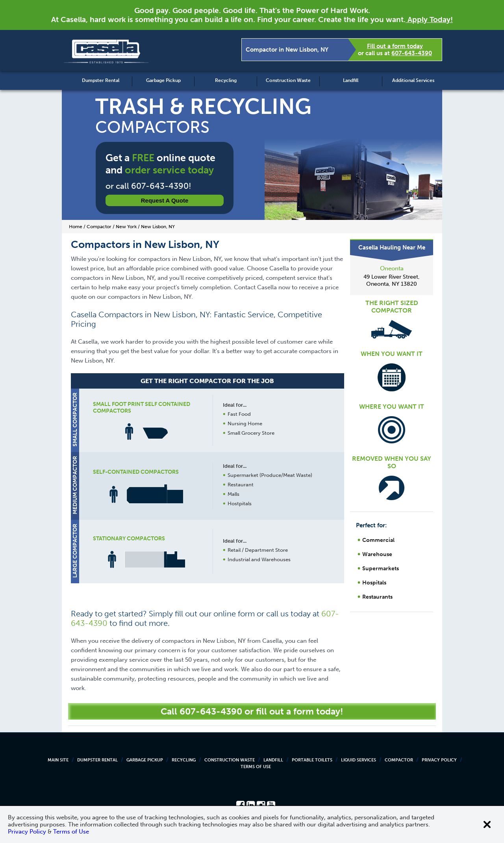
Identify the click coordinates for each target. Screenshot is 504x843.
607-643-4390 (412, 53)
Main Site (58, 760)
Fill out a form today (395, 46)
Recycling (226, 80)
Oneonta (392, 268)
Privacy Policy (439, 760)
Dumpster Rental (101, 80)
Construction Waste (288, 80)
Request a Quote (165, 200)
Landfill (351, 80)
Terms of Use (256, 767)
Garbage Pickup (163, 80)
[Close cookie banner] (487, 824)
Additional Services (413, 80)
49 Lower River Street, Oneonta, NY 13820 (392, 280)
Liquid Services (359, 760)
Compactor (399, 760)
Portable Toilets (312, 760)
